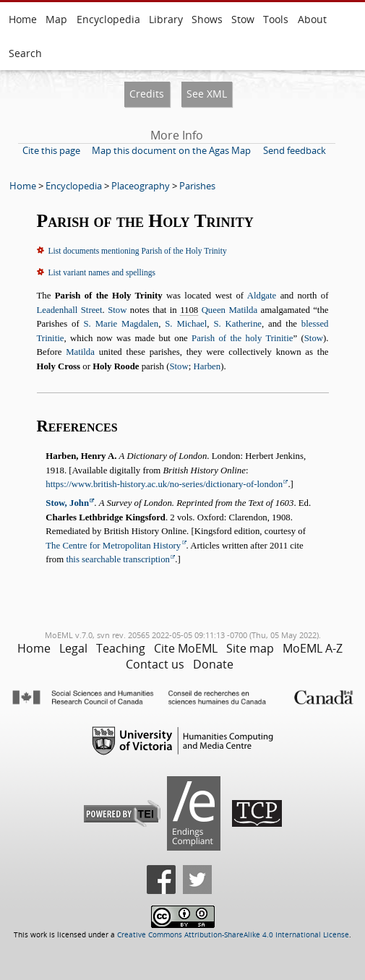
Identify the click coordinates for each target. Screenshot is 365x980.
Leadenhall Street (70, 310)
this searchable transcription (118, 559)
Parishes (197, 186)
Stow (243, 19)
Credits (147, 94)
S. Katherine (237, 324)
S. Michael (186, 324)
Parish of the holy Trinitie (242, 338)
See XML (207, 94)
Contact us (155, 664)
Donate (213, 664)
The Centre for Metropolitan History (113, 546)
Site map (250, 648)
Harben (207, 366)
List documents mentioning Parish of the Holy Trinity (138, 251)
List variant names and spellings (102, 272)
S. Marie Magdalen (121, 324)
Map (56, 19)
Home (23, 19)
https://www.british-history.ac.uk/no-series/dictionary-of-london (164, 484)
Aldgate (262, 296)
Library (166, 19)
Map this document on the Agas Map (171, 150)
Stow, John (67, 503)
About (312, 19)
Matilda (80, 352)
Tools (276, 19)
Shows (207, 19)
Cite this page (51, 150)
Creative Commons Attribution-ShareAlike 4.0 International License (233, 935)
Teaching (121, 648)
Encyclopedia (108, 19)
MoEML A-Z (313, 648)
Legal (73, 648)
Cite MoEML (186, 648)
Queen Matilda (230, 310)
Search (25, 53)
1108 (189, 310)
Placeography (141, 186)
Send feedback (295, 150)
